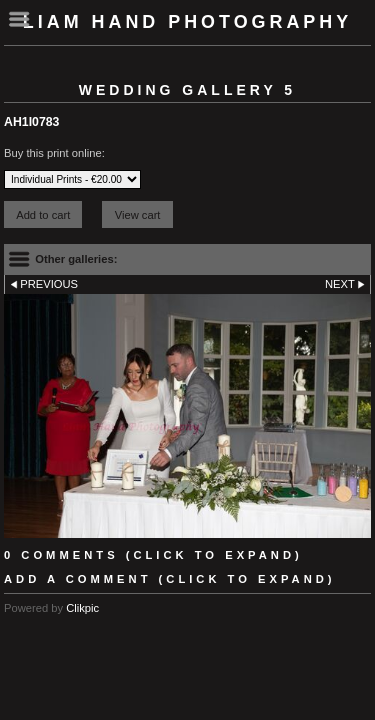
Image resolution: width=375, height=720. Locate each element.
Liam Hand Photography (187, 22)
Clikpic (82, 608)
